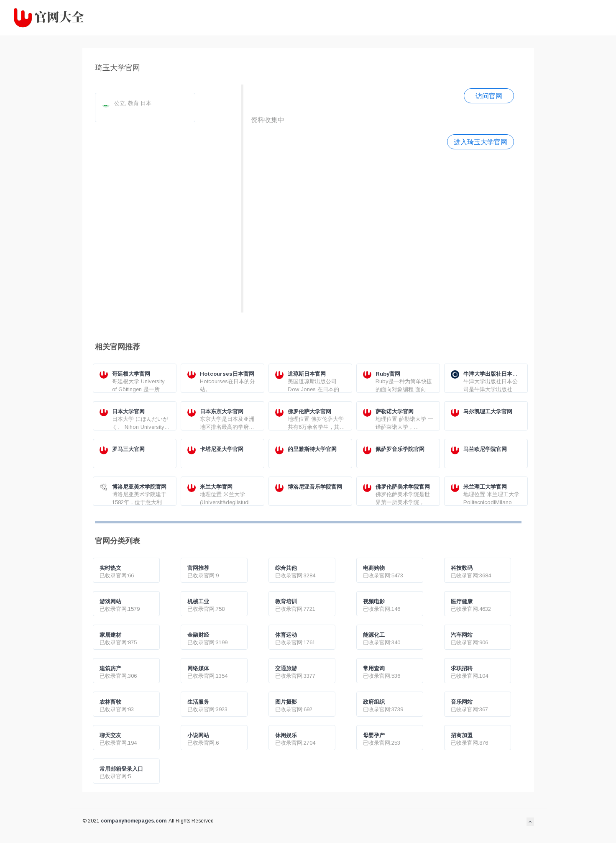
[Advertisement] (382, 230)
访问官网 (489, 96)
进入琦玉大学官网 (481, 142)
